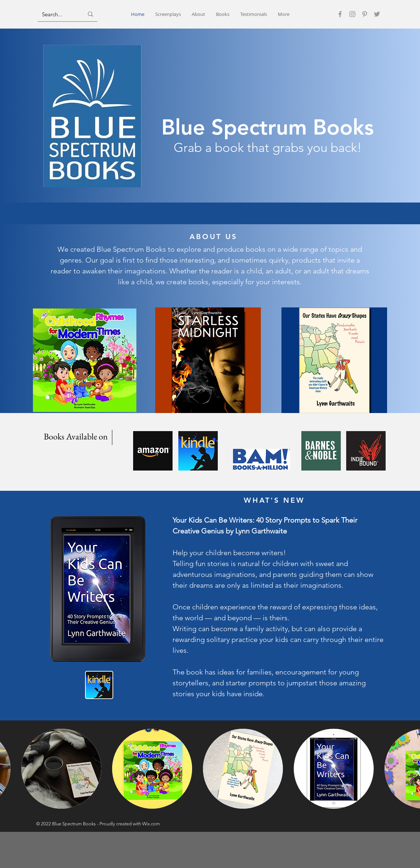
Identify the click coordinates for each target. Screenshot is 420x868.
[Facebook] (340, 14)
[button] (61, 769)
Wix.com (151, 824)
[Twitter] (377, 14)
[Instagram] (352, 14)
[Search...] (57, 14)
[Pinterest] (365, 14)
